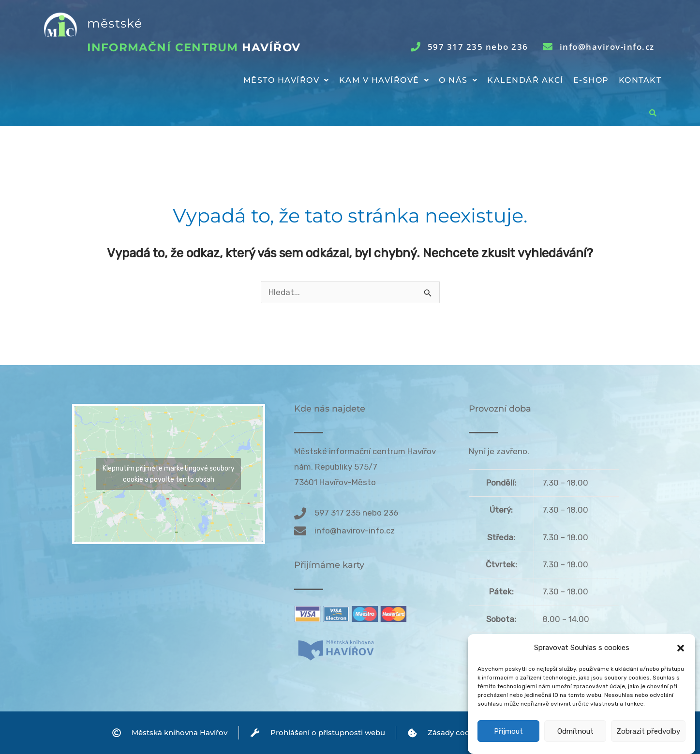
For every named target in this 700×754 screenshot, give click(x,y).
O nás (458, 80)
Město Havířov (286, 80)
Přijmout (508, 740)
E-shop (591, 80)
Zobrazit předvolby (648, 740)
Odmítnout (575, 740)
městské (115, 23)
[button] (681, 657)
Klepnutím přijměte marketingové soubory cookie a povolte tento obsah (169, 474)
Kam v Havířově (384, 80)
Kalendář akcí (525, 80)
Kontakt (640, 80)
